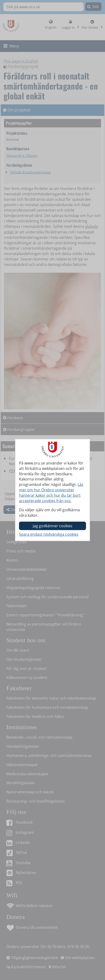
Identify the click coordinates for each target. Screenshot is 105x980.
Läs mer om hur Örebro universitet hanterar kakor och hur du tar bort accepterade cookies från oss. (51, 493)
